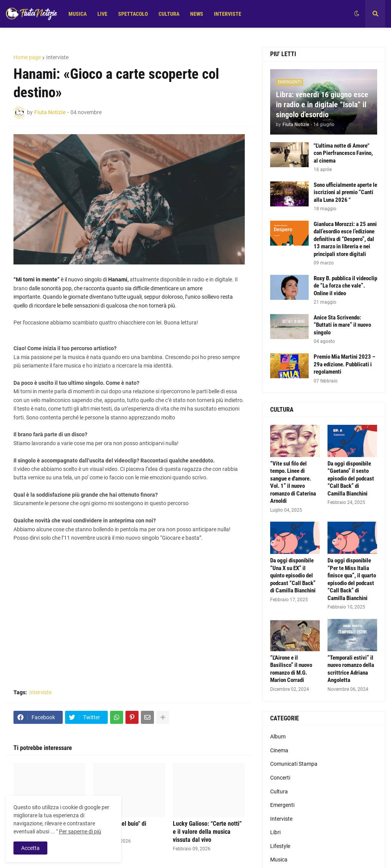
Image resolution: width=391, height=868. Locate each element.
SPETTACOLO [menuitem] (133, 14)
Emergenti (282, 805)
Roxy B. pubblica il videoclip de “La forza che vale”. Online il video (345, 286)
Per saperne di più (80, 831)
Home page (27, 57)
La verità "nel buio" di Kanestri (120, 828)
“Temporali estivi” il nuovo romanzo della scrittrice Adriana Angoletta (351, 669)
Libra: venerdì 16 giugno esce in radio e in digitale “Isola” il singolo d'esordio (322, 105)
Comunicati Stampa (294, 764)
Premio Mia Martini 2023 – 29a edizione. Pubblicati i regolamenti (344, 364)
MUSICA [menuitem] (78, 14)
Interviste (57, 57)
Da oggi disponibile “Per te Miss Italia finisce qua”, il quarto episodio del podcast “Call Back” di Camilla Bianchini (352, 579)
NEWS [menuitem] (197, 14)
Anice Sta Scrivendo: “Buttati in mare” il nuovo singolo (342, 325)
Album (278, 737)
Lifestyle (280, 846)
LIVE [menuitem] (102, 14)
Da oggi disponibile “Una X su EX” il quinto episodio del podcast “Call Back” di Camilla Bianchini (293, 575)
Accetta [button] (30, 848)
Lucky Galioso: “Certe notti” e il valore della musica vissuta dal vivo (207, 832)
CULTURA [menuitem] (169, 14)
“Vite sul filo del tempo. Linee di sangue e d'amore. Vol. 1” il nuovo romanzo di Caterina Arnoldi (293, 482)
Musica (279, 860)
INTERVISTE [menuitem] (228, 14)
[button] (357, 14)
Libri (275, 832)
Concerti (280, 778)
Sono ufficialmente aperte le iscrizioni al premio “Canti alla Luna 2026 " (345, 192)
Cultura (279, 792)
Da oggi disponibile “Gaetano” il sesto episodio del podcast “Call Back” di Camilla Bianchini (351, 479)
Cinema (279, 750)
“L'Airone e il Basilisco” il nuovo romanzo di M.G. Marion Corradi (291, 669)
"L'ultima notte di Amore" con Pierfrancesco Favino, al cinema (343, 153)
